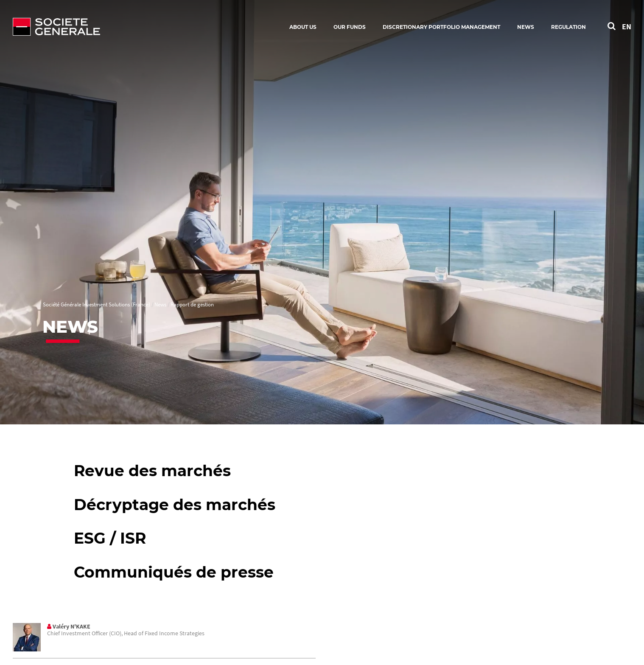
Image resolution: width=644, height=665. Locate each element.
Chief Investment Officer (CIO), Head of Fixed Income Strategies (126, 633)
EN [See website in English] (627, 27)
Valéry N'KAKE (71, 626)
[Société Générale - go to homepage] (106, 27)
